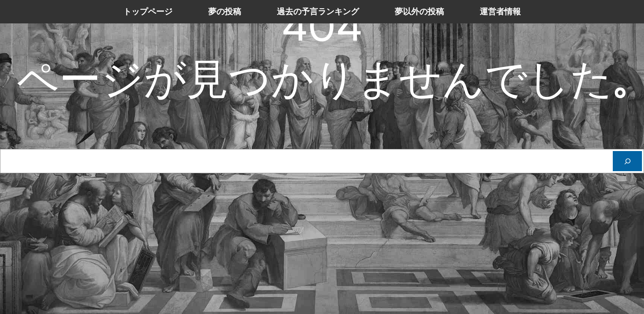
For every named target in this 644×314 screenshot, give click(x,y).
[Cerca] (627, 161)
